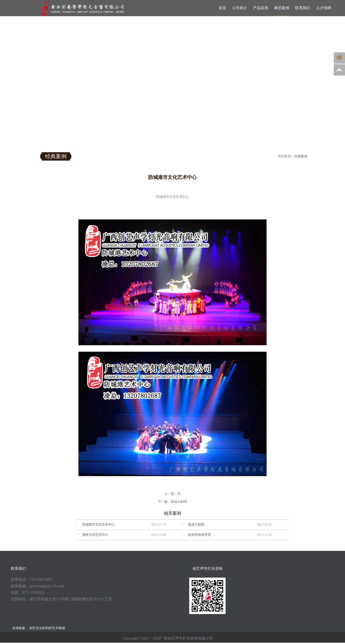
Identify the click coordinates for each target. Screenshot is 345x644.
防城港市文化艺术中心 (98, 524)
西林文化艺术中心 (95, 535)
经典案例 (301, 156)
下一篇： (172, 502)
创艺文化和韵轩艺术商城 (47, 628)
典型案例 (284, 156)
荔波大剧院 (196, 524)
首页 (222, 8)
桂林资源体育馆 (199, 535)
